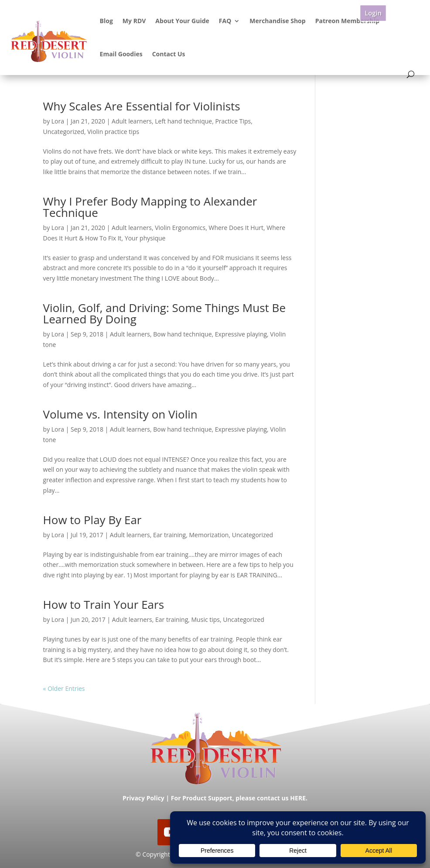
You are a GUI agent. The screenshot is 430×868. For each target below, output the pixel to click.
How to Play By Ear (92, 520)
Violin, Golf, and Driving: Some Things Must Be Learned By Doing (164, 313)
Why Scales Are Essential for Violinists (142, 106)
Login (373, 13)
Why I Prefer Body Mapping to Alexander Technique (150, 207)
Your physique (145, 238)
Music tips (206, 619)
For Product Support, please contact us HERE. (239, 798)
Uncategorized (64, 132)
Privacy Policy (143, 798)
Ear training (169, 535)
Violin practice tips (113, 132)
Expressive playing (241, 334)
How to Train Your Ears (104, 604)
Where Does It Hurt (236, 228)
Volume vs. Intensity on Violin (120, 414)
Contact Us (169, 54)
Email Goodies (121, 54)
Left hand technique (183, 121)
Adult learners (132, 121)
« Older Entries (64, 688)
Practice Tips (233, 121)
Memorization (209, 535)
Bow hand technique (182, 334)
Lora (58, 121)
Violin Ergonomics (180, 228)
